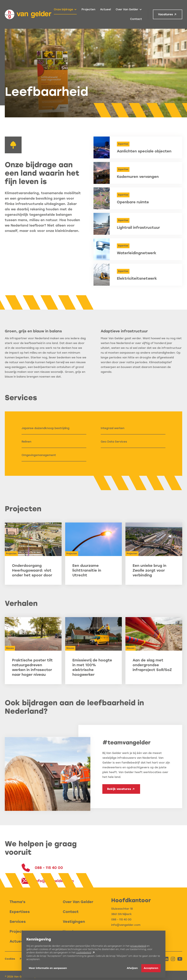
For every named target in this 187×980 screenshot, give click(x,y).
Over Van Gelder (78, 902)
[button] (65, 10)
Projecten (88, 9)
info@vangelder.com (126, 925)
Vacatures (165, 14)
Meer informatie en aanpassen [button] (48, 968)
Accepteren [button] (151, 968)
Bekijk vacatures (119, 789)
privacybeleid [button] (138, 946)
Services (18, 922)
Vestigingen (74, 922)
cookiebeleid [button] (84, 953)
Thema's (17, 902)
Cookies (10, 959)
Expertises (20, 912)
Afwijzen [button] (132, 968)
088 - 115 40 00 (121, 920)
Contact (136, 19)
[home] (28, 14)
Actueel (105, 9)
